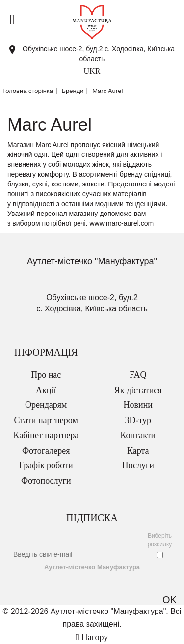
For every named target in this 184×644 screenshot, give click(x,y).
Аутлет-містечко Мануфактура (92, 567)
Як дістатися (138, 390)
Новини (138, 405)
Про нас (46, 375)
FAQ (138, 375)
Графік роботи (46, 465)
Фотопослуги (46, 481)
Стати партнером (46, 420)
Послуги (138, 465)
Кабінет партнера (46, 435)
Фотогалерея (46, 451)
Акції (46, 390)
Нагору (92, 637)
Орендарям (46, 405)
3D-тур (138, 420)
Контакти (138, 435)
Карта (138, 451)
